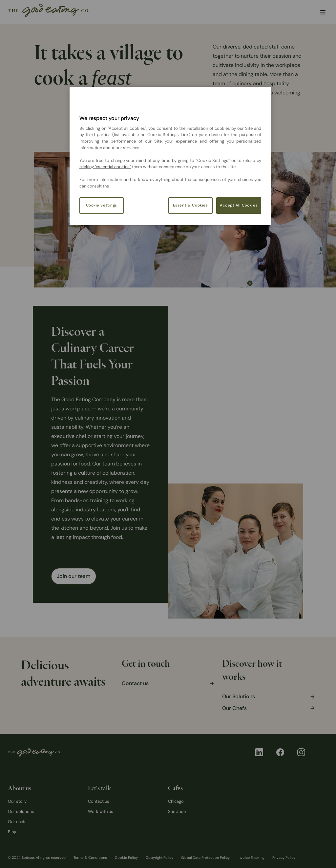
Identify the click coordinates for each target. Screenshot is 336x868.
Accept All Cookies (239, 205)
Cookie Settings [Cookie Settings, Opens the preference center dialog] (102, 205)
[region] (170, 156)
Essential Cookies (190, 205)
